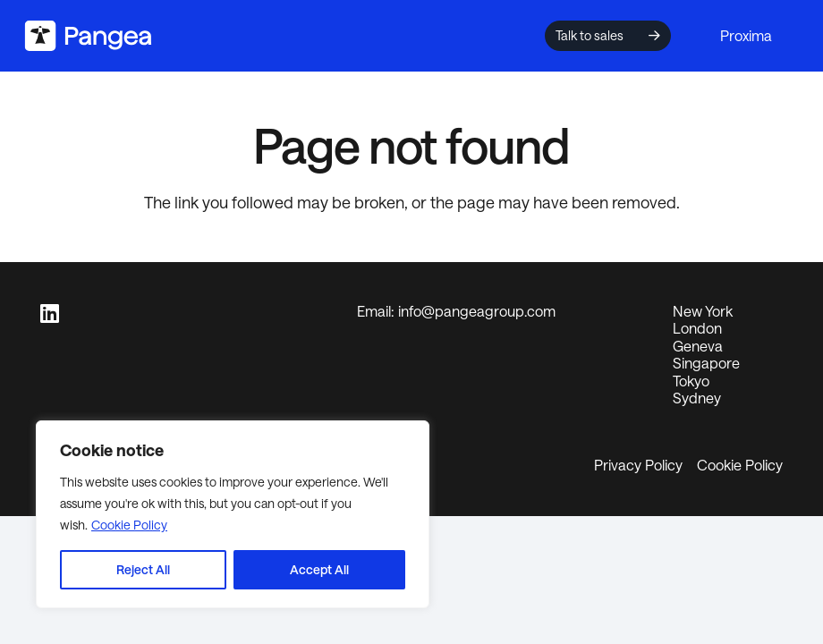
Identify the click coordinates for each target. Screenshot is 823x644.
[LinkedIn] (50, 313)
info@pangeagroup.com (477, 311)
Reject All (143, 569)
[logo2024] (88, 36)
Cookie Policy (129, 525)
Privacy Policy (638, 465)
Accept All (319, 569)
